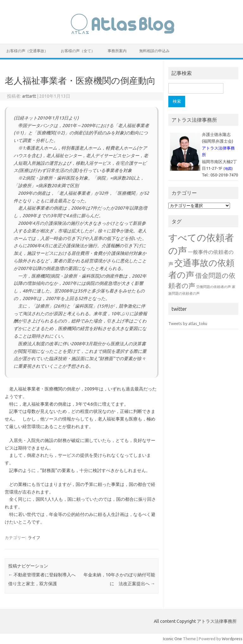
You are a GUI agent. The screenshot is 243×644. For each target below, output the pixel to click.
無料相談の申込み (154, 51)
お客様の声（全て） (78, 51)
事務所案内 (117, 51)
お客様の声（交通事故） (27, 51)
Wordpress (232, 639)
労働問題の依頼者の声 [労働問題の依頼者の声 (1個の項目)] (214, 287)
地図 (228, 169)
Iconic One (172, 639)
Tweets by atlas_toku (188, 323)
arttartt (29, 96)
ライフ (34, 537)
